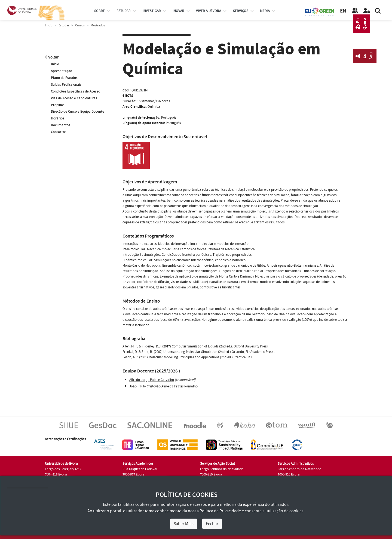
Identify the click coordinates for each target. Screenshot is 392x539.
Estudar (64, 25)
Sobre (99, 11)
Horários (58, 119)
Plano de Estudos (64, 78)
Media (265, 11)
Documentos (61, 125)
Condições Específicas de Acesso (76, 91)
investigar (152, 11)
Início (49, 25)
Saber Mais (184, 524)
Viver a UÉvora (209, 11)
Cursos (80, 25)
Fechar (212, 524)
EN (343, 11)
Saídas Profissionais (66, 85)
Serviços (241, 11)
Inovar (178, 11)
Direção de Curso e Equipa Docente (78, 112)
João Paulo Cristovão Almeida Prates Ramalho (163, 386)
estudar (124, 11)
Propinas (58, 105)
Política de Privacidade (220, 511)
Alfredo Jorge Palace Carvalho (152, 380)
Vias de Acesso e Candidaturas (74, 98)
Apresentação (62, 71)
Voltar (52, 57)
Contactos (59, 132)
